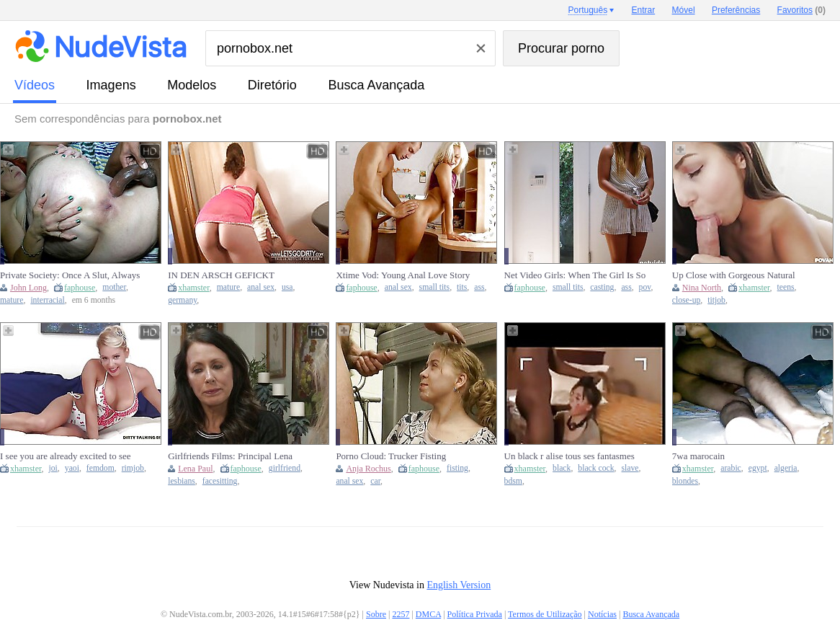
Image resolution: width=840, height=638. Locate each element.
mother (114, 287)
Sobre (376, 614)
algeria (786, 468)
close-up (687, 300)
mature (12, 300)
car (375, 481)
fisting (457, 468)
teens (786, 287)
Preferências (736, 10)
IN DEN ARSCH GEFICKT (221, 275)
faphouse (80, 288)
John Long (28, 288)
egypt (758, 468)
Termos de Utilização (545, 614)
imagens (111, 85)
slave (630, 468)
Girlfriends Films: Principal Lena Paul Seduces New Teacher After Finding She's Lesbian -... (230, 456)
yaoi (72, 468)
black (562, 468)
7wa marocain (698, 456)
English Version (459, 585)
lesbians (182, 481)
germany (182, 300)
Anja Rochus (368, 469)
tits (462, 287)
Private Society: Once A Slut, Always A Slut (70, 275)
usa (287, 287)
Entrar (644, 10)
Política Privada (475, 614)
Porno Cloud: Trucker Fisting (391, 456)
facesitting (220, 481)
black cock (596, 468)
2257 (401, 614)
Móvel (684, 10)
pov (645, 287)
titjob (716, 300)
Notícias (602, 614)
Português (587, 10)
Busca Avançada (376, 85)
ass (479, 287)
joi (53, 468)
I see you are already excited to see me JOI (66, 456)
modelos (192, 85)
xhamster (194, 288)
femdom (100, 468)
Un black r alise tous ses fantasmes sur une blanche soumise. (569, 456)
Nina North (702, 288)
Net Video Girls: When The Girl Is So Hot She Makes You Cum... (575, 275)
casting (602, 287)
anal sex (261, 287)
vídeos (35, 85)
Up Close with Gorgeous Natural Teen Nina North (734, 275)
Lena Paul (195, 469)
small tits (435, 287)
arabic (731, 468)
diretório (272, 85)
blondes (685, 481)
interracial (47, 300)
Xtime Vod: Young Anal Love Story (403, 275)
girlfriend (285, 468)
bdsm (513, 481)
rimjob (133, 468)
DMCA (428, 614)
